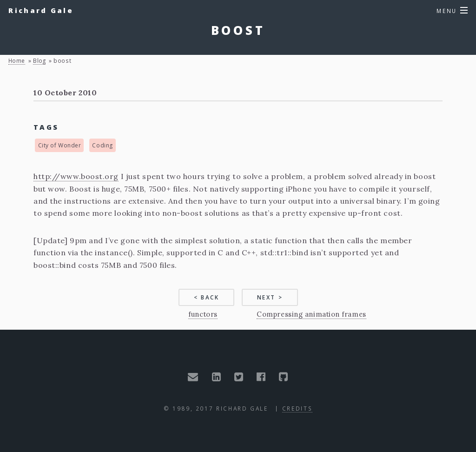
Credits (297, 408)
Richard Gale (41, 10)
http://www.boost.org (76, 176)
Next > (270, 297)
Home (17, 60)
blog (39, 60)
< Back (207, 297)
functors (203, 314)
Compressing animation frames (311, 314)
